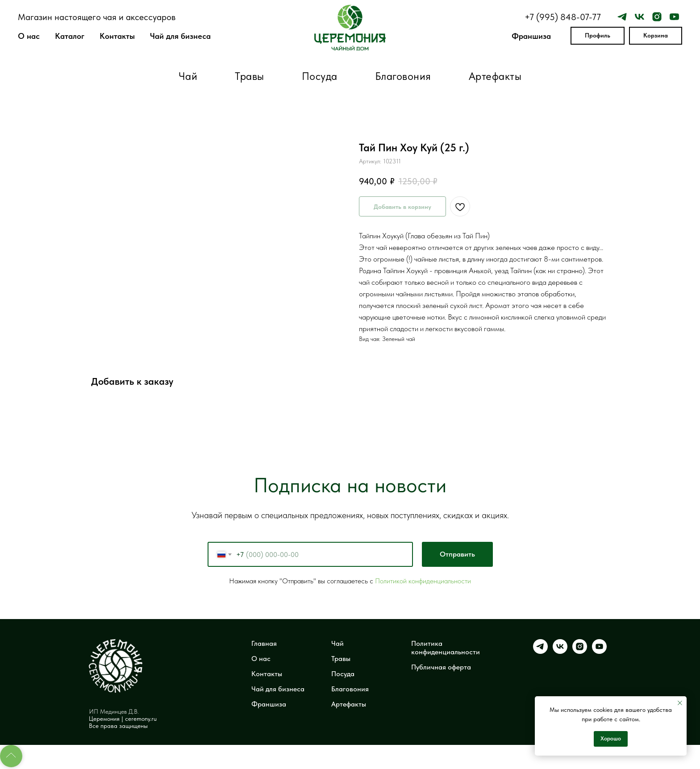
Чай (188, 76)
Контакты (117, 36)
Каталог (70, 36)
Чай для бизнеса (180, 36)
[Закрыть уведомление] (680, 703)
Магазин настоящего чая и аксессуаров (97, 17)
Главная (264, 643)
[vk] (640, 17)
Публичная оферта (441, 667)
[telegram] (622, 17)
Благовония (403, 76)
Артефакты (495, 76)
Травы (250, 76)
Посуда (320, 76)
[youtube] (674, 17)
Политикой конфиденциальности (423, 581)
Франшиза (531, 36)
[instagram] (657, 17)
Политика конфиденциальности (446, 648)
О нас (29, 36)
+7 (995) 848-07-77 (563, 17)
